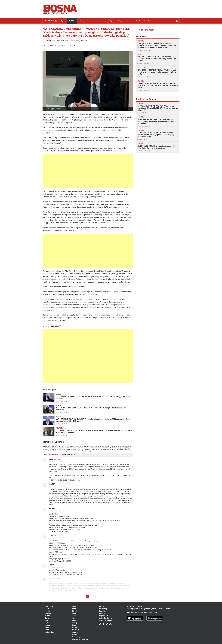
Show (74, 620)
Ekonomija (103, 21)
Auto (74, 618)
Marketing (103, 609)
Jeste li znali (77, 630)
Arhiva (102, 606)
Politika (72, 21)
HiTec (74, 616)
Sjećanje (75, 606)
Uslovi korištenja (106, 618)
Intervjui (82, 21)
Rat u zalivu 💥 (51, 21)
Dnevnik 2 (77, 117)
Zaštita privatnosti (106, 620)
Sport (112, 21)
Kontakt (102, 613)
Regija (120, 21)
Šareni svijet (77, 637)
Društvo (47, 630)
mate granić (56, 326)
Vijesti (63, 21)
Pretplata (103, 611)
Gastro (74, 613)
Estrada (75, 627)
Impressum (104, 616)
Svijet (138, 21)
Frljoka (74, 634)
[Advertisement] (88, 171)
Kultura (75, 609)
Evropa (129, 21)
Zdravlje (75, 611)
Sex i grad (76, 623)
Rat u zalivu (49, 606)
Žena (74, 625)
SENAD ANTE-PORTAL (80, 639)
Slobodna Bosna (147, 30)
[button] (130, 53)
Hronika (92, 21)
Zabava (75, 632)
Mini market (49, 632)
